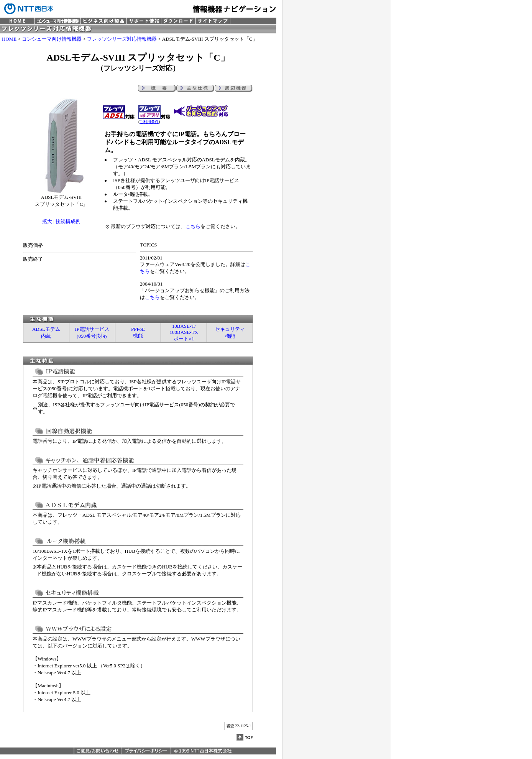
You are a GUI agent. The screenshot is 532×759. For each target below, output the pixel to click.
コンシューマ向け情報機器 (52, 39)
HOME (9, 39)
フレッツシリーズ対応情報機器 (122, 39)
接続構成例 (68, 221)
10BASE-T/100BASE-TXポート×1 (184, 332)
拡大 (47, 221)
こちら (193, 226)
